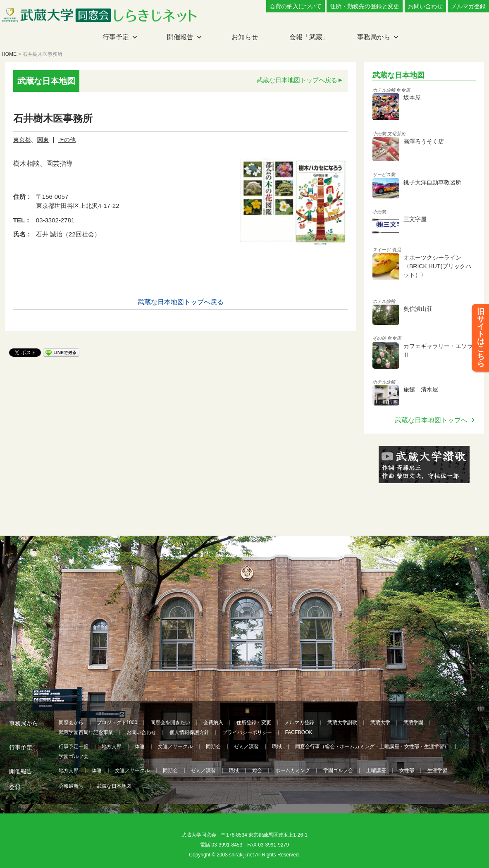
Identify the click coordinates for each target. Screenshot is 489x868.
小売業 (379, 134)
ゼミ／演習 (246, 746)
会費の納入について (296, 6)
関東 (43, 140)
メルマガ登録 (468, 6)
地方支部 (112, 746)
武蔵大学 (380, 723)
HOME (9, 54)
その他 (67, 140)
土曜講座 (376, 770)
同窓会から (71, 723)
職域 (277, 746)
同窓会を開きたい (170, 723)
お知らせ (245, 37)
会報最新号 (71, 786)
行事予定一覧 (74, 746)
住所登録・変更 (254, 723)
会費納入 (213, 723)
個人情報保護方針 (189, 732)
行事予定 (116, 37)
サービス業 (384, 174)
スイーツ (382, 250)
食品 (396, 250)
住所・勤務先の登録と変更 (365, 6)
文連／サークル (175, 746)
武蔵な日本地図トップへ (431, 420)
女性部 (407, 770)
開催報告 (180, 37)
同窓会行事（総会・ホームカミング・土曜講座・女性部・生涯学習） (372, 746)
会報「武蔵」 (309, 37)
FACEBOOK (299, 732)
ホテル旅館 (384, 90)
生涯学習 (437, 770)
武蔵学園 (413, 723)
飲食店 (403, 90)
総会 (257, 770)
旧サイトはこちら (481, 338)
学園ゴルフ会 (74, 756)
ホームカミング (293, 770)
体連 (140, 746)
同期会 (213, 746)
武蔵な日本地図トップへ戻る (297, 80)
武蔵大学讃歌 (342, 723)
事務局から (374, 37)
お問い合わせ (425, 6)
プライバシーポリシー (247, 732)
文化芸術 (396, 134)
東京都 (22, 140)
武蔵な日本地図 (114, 786)
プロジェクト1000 (117, 723)
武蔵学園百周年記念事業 (86, 732)
